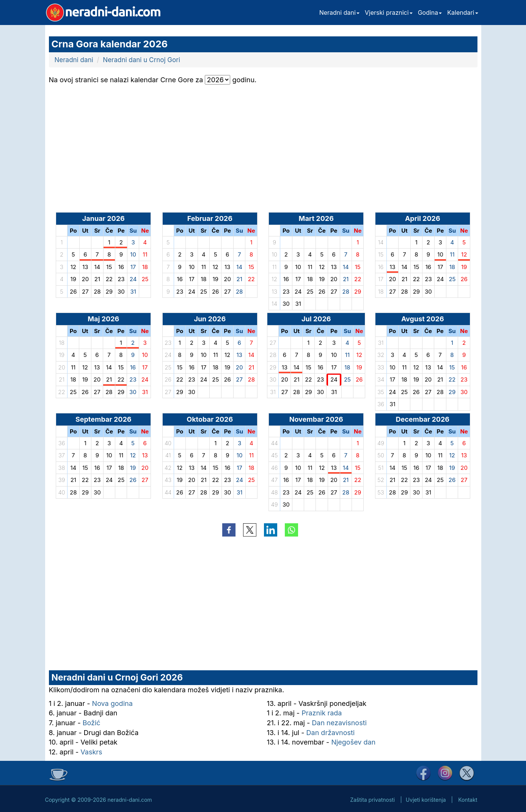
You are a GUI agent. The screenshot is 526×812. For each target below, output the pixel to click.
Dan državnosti (331, 733)
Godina (430, 13)
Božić (92, 723)
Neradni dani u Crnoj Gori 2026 (117, 677)
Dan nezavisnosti (339, 723)
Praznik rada (322, 713)
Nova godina (112, 703)
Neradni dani (339, 13)
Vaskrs (91, 752)
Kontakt (468, 800)
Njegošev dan (353, 742)
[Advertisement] (118, 141)
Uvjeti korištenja (426, 800)
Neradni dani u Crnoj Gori (141, 60)
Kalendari (462, 13)
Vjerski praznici (389, 13)
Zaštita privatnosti (372, 800)
